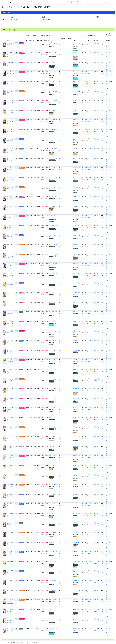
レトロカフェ (53, 513)
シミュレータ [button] (65, 2)
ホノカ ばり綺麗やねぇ (10, 141)
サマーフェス (53, 571)
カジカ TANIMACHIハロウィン (10, 621)
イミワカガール (53, 158)
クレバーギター (53, 129)
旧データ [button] (79, 2)
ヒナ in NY (10, 245)
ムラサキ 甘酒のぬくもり (10, 409)
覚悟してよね (76, 101)
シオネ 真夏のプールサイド (10, 458)
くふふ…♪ (75, 312)
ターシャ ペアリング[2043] (10, 371)
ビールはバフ (76, 341)
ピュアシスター (53, 197)
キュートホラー (53, 485)
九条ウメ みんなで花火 (10, 54)
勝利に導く (76, 523)
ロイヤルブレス (53, 417)
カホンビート (53, 341)
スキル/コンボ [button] (37, 2)
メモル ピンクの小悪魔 (10, 102)
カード (25, 2)
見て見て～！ (76, 485)
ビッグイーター (53, 245)
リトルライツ (53, 427)
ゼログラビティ (53, 533)
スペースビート (53, 542)
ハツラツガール (53, 283)
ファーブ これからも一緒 (10, 256)
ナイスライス (53, 590)
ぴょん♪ (75, 379)
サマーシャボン (53, 465)
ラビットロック (53, 408)
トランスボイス (53, 120)
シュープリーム (53, 254)
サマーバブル (53, 456)
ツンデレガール (53, 273)
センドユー (52, 437)
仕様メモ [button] (56, 2)
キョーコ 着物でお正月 (10, 275)
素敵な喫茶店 (76, 513)
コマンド (52, 523)
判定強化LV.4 (14, 20)
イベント (19, 2)
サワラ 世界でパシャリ (10, 179)
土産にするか (76, 600)
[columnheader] (5, 37)
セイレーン (52, 293)
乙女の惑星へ (76, 533)
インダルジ (52, 494)
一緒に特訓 (76, 360)
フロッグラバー (53, 168)
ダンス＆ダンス (53, 321)
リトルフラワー (53, 475)
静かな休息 (76, 581)
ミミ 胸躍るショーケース (10, 515)
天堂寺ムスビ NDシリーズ (11, 74)
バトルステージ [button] (47, 2)
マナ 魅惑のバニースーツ (10, 381)
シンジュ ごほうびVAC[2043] (10, 602)
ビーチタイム (53, 110)
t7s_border (11, 2)
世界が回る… (76, 542)
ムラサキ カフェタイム (10, 122)
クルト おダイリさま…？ (10, 150)
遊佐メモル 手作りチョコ (11, 45)
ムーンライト (53, 379)
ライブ (30, 2)
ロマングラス (53, 600)
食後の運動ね (76, 62)
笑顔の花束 (76, 446)
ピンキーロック (53, 302)
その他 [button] (73, 2)
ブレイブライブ (53, 389)
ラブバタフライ (53, 206)
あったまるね (76, 408)
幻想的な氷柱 (76, 350)
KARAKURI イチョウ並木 (11, 64)
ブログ (106, 2)
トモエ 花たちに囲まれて (10, 448)
